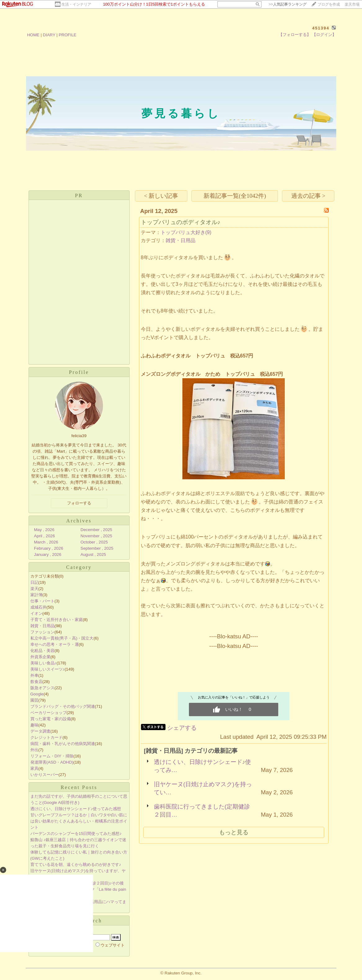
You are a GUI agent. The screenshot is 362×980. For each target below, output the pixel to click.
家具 (34, 768)
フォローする (79, 503)
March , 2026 (46, 542)
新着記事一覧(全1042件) (235, 196)
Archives (79, 521)
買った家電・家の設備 (51, 719)
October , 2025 (94, 542)
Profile (79, 372)
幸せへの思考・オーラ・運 (55, 644)
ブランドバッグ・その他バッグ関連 (63, 706)
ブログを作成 (329, 4)
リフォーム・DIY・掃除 (52, 756)
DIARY (49, 35)
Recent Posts (79, 787)
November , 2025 (96, 536)
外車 (34, 675)
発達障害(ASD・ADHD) (52, 762)
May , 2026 (44, 530)
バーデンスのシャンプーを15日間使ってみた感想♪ (76, 834)
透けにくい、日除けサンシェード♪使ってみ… (202, 766)
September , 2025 (97, 548)
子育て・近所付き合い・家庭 (57, 620)
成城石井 (38, 607)
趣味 (34, 725)
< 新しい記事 (161, 196)
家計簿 (36, 595)
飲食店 (36, 682)
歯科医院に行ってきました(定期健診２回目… (202, 811)
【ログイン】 (324, 35)
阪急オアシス (42, 688)
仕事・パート (42, 601)
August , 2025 (93, 554)
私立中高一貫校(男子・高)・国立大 (62, 638)
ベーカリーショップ (49, 713)
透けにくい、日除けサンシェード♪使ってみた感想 (76, 809)
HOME (33, 35)
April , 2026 (45, 536)
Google (37, 694)
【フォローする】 (295, 35)
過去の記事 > (308, 196)
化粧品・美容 (42, 651)
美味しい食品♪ (44, 663)
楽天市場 (352, 4)
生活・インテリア (76, 4)
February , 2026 (49, 548)
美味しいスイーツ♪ (48, 669)
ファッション (42, 632)
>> (288, 4)
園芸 (34, 700)
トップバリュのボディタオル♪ (181, 222)
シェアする (182, 728)
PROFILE (67, 35)
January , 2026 (48, 554)
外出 (34, 750)
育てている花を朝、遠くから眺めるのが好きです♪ (76, 865)
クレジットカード (47, 737)
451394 (321, 28)
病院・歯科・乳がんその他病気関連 (63, 744)
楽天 (34, 589)
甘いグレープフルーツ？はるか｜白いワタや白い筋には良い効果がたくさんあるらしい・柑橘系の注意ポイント (79, 821)
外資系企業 (40, 657)
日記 (34, 582)
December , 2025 (96, 530)
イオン (36, 613)
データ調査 (40, 731)
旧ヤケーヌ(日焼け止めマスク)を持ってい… (203, 788)
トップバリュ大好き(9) (186, 232)
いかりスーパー (45, 775)
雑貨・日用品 (42, 626)
